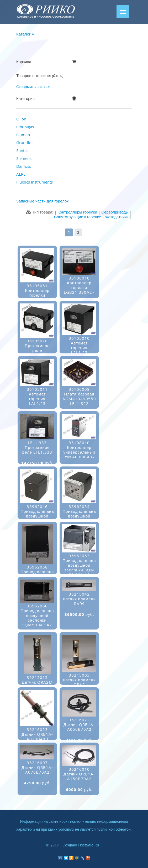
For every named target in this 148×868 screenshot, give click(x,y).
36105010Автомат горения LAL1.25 (79, 348)
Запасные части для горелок (42, 201)
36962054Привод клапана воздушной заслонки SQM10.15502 (79, 519)
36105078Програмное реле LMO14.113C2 (37, 351)
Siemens (24, 158)
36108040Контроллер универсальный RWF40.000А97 (79, 453)
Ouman (23, 135)
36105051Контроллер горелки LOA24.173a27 (37, 296)
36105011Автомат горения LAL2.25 (37, 399)
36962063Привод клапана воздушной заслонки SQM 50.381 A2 (79, 568)
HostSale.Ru (89, 845)
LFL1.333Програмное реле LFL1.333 (37, 450)
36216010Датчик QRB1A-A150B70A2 (79, 777)
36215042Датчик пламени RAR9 (79, 602)
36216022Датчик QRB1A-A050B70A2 (79, 727)
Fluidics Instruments (35, 182)
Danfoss (24, 166)
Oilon (21, 119)
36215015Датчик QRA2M (37, 683)
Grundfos (25, 143)
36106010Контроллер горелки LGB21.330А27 (79, 288)
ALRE (21, 174)
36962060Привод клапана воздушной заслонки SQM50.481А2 (37, 618)
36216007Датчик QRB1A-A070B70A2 (37, 770)
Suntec (22, 150)
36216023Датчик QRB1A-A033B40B (37, 737)
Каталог (25, 34)
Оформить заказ (33, 87)
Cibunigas (25, 127)
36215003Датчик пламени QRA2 (79, 683)
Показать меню (123, 12)
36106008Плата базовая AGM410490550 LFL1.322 (79, 399)
